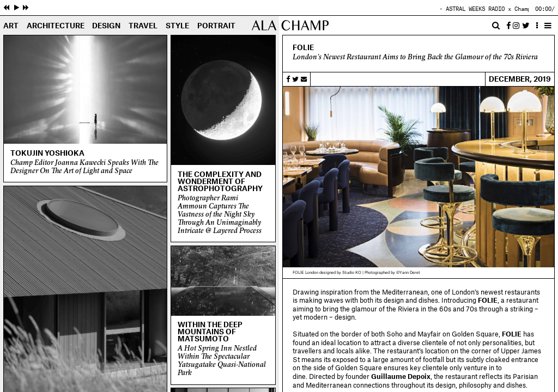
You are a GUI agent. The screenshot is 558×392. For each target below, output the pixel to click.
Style (177, 26)
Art (11, 26)
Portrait (216, 26)
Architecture (56, 26)
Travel (143, 26)
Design (106, 26)
